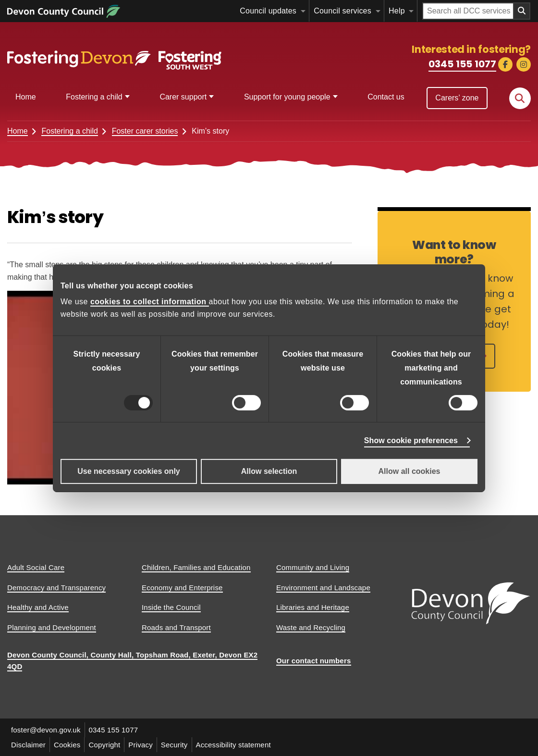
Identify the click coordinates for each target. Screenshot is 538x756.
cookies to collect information (150, 302)
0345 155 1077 (462, 64)
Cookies (67, 745)
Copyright (105, 745)
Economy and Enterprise (182, 588)
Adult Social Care (36, 567)
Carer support (183, 97)
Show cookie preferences (411, 440)
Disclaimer (28, 745)
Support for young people (287, 97)
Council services (342, 11)
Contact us (386, 97)
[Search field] (468, 11)
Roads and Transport (176, 627)
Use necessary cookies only (128, 471)
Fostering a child (94, 97)
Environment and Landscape (323, 588)
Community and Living (313, 567)
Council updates (268, 11)
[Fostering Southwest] (115, 56)
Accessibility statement (233, 745)
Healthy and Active (38, 607)
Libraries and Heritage (313, 607)
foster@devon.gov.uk (46, 730)
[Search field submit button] (522, 11)
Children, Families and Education (196, 567)
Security (174, 745)
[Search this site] (520, 98)
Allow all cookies (410, 471)
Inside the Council (171, 607)
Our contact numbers (314, 661)
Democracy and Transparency (56, 588)
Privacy (141, 745)
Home (26, 97)
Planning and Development (52, 627)
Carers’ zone (457, 98)
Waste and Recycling (311, 627)
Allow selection (269, 471)
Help (397, 11)
